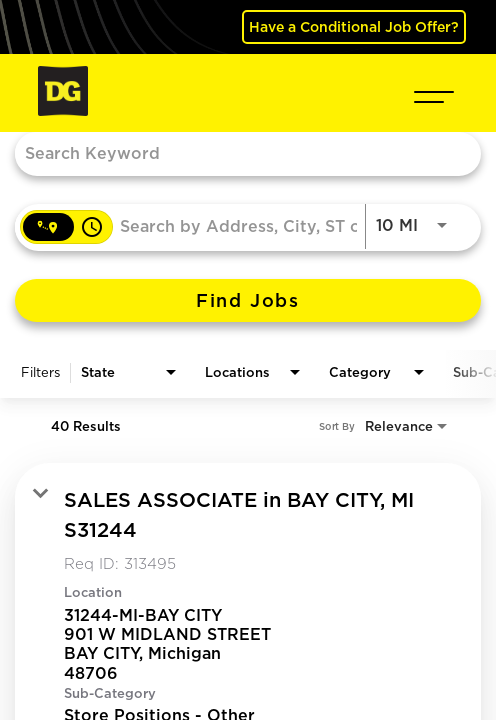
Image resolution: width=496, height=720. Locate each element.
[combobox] (238, 152)
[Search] (248, 300)
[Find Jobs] (248, 300)
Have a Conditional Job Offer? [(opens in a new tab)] (354, 26)
